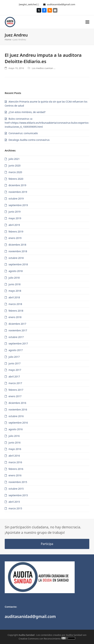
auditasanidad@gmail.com (61, 4)
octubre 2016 (16, 416)
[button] (87, 22)
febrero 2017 (16, 390)
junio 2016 (15, 443)
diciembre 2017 (17, 324)
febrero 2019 (16, 232)
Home (8, 39)
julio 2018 (14, 278)
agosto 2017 (16, 350)
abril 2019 (14, 225)
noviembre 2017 (18, 330)
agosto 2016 (16, 429)
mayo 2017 (15, 370)
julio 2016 (14, 436)
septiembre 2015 (18, 495)
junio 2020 (15, 165)
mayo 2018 (15, 291)
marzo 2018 (15, 304)
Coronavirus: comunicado (23, 133)
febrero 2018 (16, 311)
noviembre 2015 (18, 482)
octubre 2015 (16, 489)
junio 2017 (15, 363)
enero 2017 (15, 396)
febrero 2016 (16, 469)
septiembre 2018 (18, 264)
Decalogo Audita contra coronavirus (29, 140)
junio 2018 (15, 284)
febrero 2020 (16, 179)
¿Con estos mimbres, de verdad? (27, 112)
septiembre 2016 (18, 423)
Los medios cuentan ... (44, 68)
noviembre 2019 (18, 192)
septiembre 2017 (18, 343)
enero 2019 (15, 238)
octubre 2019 (16, 199)
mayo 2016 (15, 449)
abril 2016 (14, 456)
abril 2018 (14, 297)
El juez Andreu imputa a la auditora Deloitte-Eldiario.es (43, 58)
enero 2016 (15, 475)
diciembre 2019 (17, 185)
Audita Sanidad (27, 635)
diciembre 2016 (17, 403)
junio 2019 (15, 212)
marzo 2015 (15, 508)
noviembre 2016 (18, 410)
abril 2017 (14, 376)
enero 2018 (15, 317)
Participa (47, 544)
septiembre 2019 (18, 205)
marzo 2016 (15, 462)
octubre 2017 (16, 337)
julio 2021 (14, 159)
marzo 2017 (15, 383)
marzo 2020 (15, 172)
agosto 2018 (16, 271)
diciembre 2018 (17, 245)
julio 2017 (14, 357)
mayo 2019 (15, 218)
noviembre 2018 (18, 251)
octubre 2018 (16, 258)
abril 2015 (14, 502)
